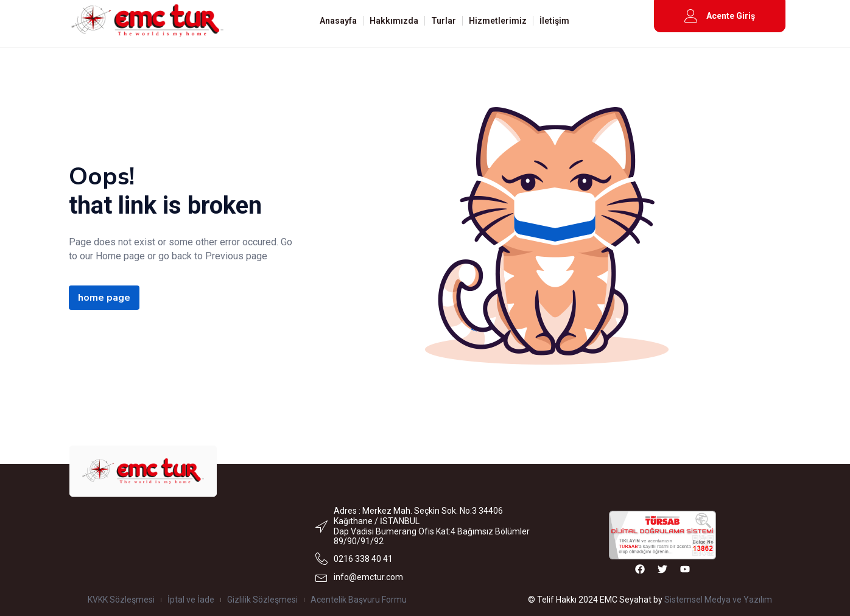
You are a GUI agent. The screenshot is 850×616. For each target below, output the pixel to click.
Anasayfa (338, 21)
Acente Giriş (731, 16)
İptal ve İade (191, 600)
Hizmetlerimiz (498, 21)
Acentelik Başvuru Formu (359, 600)
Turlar (444, 21)
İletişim (554, 21)
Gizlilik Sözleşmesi (262, 600)
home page (104, 298)
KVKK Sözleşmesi (121, 600)
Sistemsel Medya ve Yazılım (718, 600)
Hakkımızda (394, 21)
